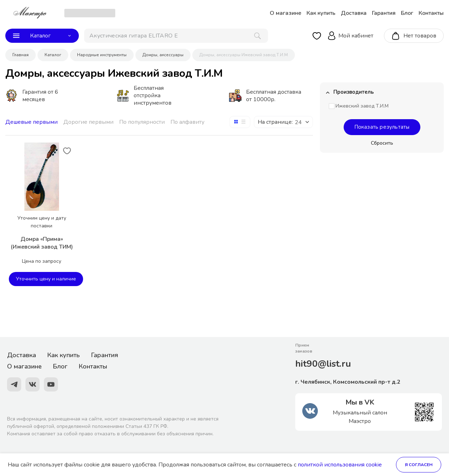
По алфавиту (187, 122)
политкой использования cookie (340, 465)
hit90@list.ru (323, 364)
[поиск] (176, 36)
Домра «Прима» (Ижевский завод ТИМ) (42, 243)
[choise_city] (90, 13)
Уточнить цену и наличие (46, 279)
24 (298, 122)
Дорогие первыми (88, 122)
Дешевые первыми (31, 122)
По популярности (142, 122)
